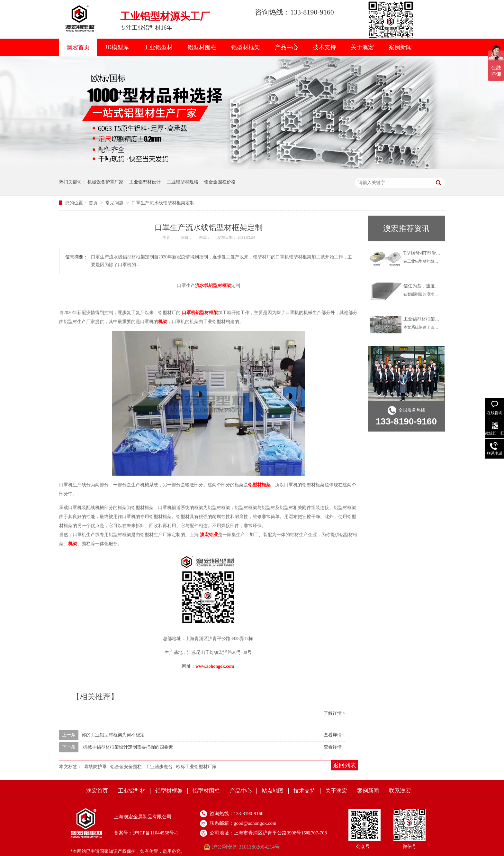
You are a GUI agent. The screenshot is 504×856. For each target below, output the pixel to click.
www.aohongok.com (215, 666)
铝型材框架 (246, 47)
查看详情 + (334, 735)
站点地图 (273, 791)
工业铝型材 (158, 47)
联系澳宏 (400, 791)
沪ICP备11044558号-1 (156, 833)
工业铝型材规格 (183, 182)
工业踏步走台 (159, 767)
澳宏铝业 (209, 535)
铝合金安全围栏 (126, 767)
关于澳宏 (362, 47)
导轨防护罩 (95, 767)
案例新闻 (400, 47)
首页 (94, 203)
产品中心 (286, 47)
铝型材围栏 (202, 47)
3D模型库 (117, 47)
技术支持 (324, 47)
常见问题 (115, 203)
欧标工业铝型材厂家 (196, 767)
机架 (163, 322)
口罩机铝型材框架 (200, 313)
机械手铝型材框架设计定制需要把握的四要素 (128, 747)
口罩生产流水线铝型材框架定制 (163, 203)
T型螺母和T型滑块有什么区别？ (435, 253)
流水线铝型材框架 (213, 286)
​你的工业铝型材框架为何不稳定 (113, 735)
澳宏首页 (78, 47)
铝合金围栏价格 (220, 182)
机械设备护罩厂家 (105, 182)
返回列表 (345, 765)
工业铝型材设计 (145, 182)
